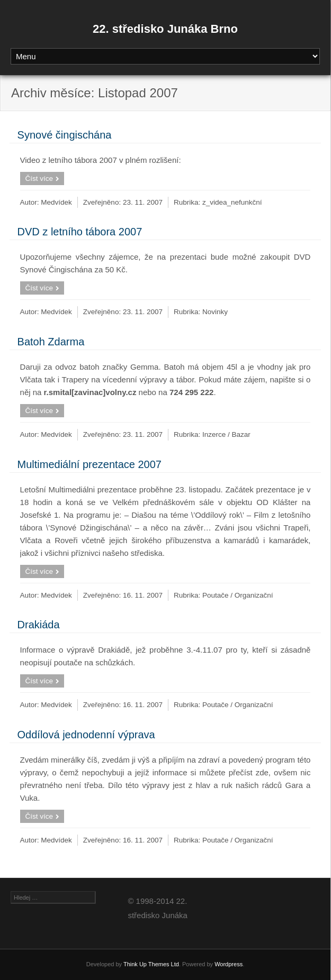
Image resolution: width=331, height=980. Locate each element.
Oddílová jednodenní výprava (86, 735)
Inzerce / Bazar (226, 434)
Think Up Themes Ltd (151, 964)
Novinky (215, 312)
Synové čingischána (65, 135)
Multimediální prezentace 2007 (90, 464)
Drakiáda (39, 625)
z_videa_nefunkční (232, 202)
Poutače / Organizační (238, 595)
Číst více (39, 178)
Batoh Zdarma (51, 342)
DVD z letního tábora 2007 (80, 232)
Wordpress (229, 964)
